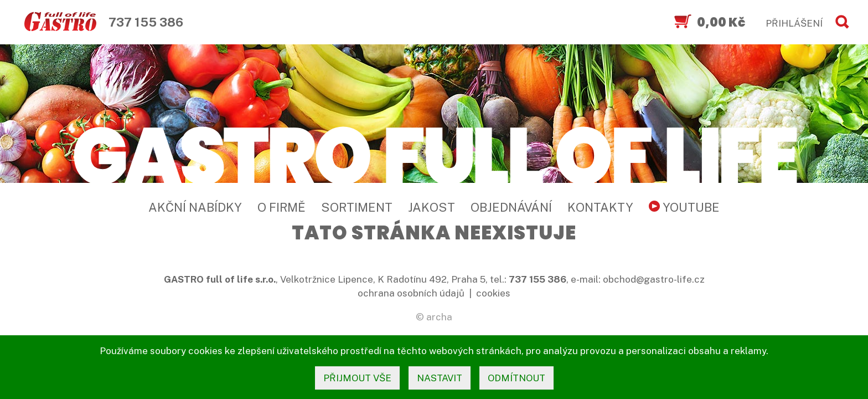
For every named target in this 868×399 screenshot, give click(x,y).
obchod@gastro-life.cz (654, 279)
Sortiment (357, 207)
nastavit (440, 378)
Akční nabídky (195, 207)
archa (439, 317)
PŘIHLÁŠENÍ (794, 23)
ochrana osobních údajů (411, 293)
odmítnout (516, 378)
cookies (493, 293)
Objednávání (511, 207)
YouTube (684, 207)
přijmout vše (357, 378)
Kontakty (600, 207)
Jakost (432, 207)
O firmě (281, 207)
